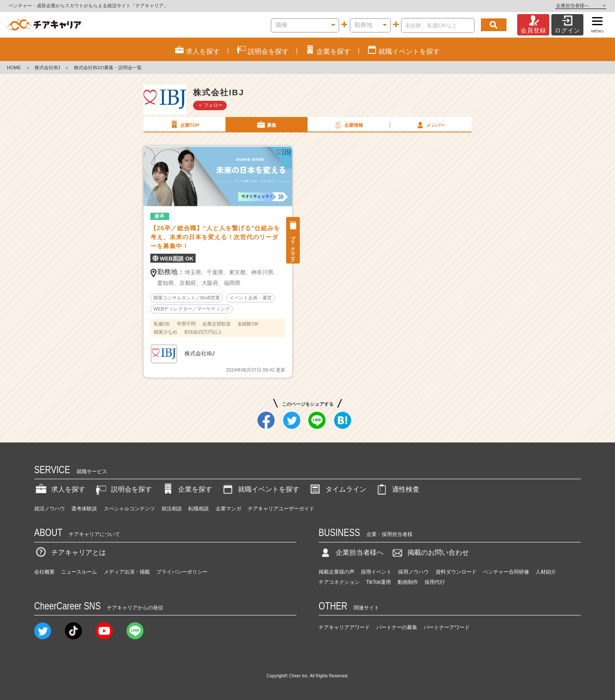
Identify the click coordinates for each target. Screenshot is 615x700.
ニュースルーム (79, 572)
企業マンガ (228, 509)
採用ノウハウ (413, 572)
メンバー (430, 125)
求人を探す (60, 489)
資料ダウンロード (456, 572)
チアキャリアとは (70, 552)
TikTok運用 (378, 582)
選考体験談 (84, 509)
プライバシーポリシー (182, 572)
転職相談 (199, 509)
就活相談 (172, 509)
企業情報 (348, 125)
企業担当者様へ (581, 6)
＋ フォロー (210, 105)
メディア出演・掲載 (127, 572)
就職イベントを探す (260, 489)
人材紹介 (546, 572)
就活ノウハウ (50, 509)
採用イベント (376, 572)
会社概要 (44, 572)
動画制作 (408, 582)
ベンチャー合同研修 (506, 572)
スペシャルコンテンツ (129, 509)
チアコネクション (339, 582)
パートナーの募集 (397, 627)
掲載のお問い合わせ (430, 552)
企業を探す (187, 489)
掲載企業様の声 (337, 572)
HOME (14, 67)
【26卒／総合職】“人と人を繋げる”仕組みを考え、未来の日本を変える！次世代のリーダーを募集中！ (215, 237)
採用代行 (435, 582)
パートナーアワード (447, 627)
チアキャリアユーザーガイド (281, 509)
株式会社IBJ (47, 67)
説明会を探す (123, 489)
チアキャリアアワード (344, 627)
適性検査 (397, 489)
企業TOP (184, 125)
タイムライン (337, 489)
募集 (266, 125)
